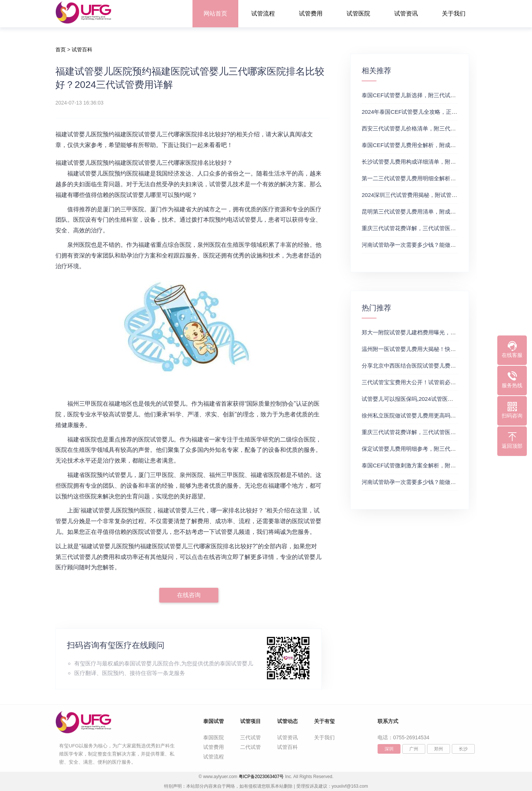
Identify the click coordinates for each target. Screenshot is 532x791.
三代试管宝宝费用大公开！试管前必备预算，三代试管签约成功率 (442, 382)
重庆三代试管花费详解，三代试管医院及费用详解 (423, 228)
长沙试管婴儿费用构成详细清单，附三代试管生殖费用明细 (434, 162)
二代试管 (250, 747)
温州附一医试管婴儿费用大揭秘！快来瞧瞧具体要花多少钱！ (436, 349)
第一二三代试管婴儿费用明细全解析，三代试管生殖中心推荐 (436, 178)
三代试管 (250, 737)
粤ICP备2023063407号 (261, 777)
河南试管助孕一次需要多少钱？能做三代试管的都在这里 (431, 245)
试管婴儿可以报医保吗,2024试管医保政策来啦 (419, 399)
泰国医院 (214, 737)
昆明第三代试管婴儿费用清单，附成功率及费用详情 (425, 212)
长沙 (463, 749)
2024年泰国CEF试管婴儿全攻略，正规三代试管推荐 (426, 112)
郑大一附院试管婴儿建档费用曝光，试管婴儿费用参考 (428, 332)
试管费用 (311, 13)
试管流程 (263, 13)
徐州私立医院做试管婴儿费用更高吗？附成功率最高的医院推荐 (439, 415)
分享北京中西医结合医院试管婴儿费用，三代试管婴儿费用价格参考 (445, 366)
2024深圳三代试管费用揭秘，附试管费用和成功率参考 (429, 195)
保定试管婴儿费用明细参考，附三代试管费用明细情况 (428, 449)
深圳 (389, 749)
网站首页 (215, 13)
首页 (61, 50)
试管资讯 (406, 13)
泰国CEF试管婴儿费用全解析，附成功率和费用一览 (425, 145)
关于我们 (454, 13)
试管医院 (358, 13)
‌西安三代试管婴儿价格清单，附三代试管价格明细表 (425, 128)
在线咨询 (189, 595)
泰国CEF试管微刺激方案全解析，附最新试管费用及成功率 (434, 465)
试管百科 (82, 50)
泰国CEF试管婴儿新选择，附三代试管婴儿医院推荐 (425, 95)
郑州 (439, 749)
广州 (414, 749)
